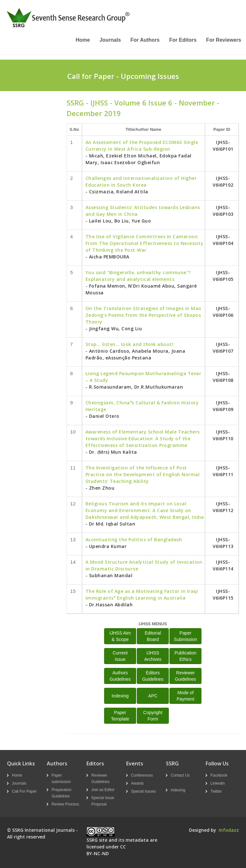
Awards (137, 783)
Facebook (219, 775)
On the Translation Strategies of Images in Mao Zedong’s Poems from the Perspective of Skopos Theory (143, 315)
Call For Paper (24, 791)
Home (83, 40)
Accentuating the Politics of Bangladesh (134, 539)
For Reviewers (224, 40)
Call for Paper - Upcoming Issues (123, 76)
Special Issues (143, 791)
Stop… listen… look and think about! (130, 344)
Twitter (216, 791)
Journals (110, 40)
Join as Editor (103, 790)
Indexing (120, 696)
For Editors (183, 40)
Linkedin (218, 783)
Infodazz (229, 830)
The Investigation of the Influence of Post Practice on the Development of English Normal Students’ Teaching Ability (143, 474)
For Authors (145, 40)
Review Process (65, 804)
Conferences (142, 775)
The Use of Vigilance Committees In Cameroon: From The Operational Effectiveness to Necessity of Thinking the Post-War (145, 243)
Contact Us (180, 775)
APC (153, 696)
